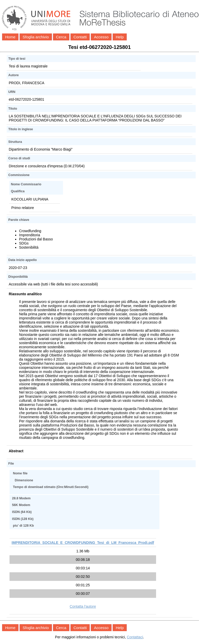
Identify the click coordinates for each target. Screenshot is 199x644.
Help (120, 37)
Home (10, 37)
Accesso (101, 37)
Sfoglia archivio (36, 37)
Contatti (80, 37)
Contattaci (135, 637)
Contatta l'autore (83, 606)
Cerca (61, 37)
